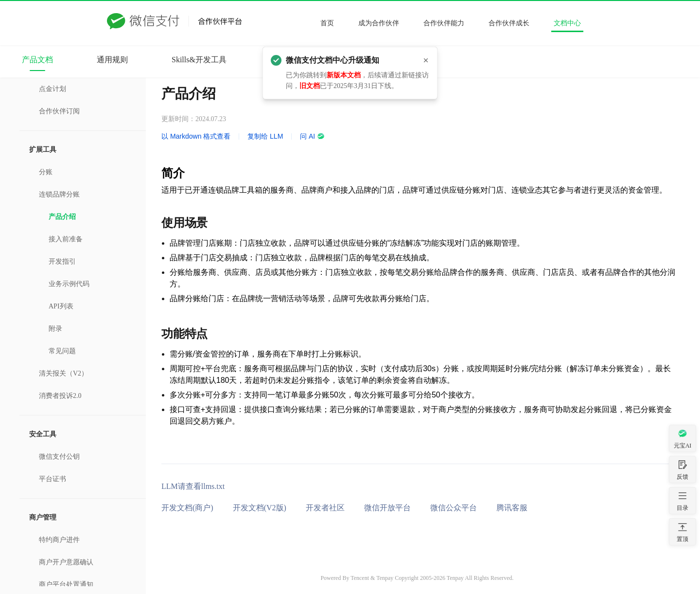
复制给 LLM (265, 136)
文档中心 (567, 23)
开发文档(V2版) (260, 508)
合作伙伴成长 (509, 23)
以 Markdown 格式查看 (196, 136)
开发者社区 (325, 508)
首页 (327, 23)
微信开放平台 (387, 508)
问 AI (312, 136)
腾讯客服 (512, 508)
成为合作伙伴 (379, 23)
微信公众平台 (454, 508)
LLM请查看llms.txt (193, 486)
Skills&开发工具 (199, 60)
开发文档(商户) (187, 508)
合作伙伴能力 (444, 23)
